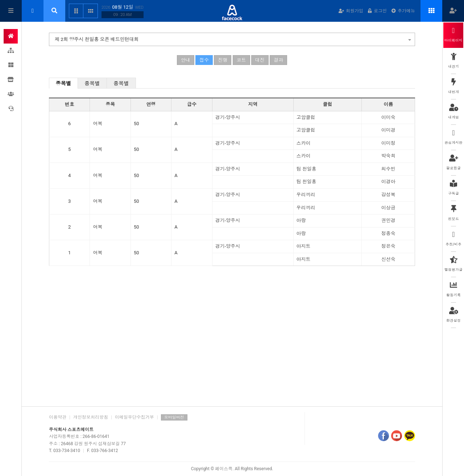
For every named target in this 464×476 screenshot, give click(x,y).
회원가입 (351, 11)
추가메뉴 (403, 11)
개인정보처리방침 (91, 417)
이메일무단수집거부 (134, 417)
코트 (241, 60)
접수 (204, 60)
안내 (186, 60)
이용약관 (58, 417)
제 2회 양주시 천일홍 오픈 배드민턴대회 (233, 38)
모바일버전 (174, 417)
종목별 (64, 83)
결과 (278, 60)
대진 (260, 60)
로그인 (377, 11)
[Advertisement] (232, 345)
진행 (223, 60)
